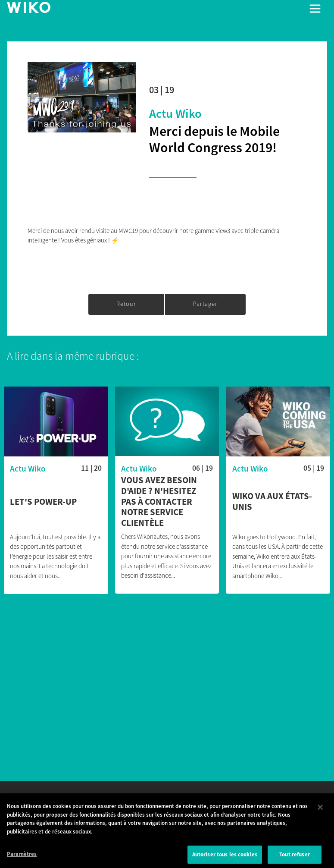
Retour (126, 304)
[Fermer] (320, 811)
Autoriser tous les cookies (225, 859)
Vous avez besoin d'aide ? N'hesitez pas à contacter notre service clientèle (159, 502)
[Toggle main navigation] (315, 9)
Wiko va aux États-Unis (272, 502)
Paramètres (22, 858)
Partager (205, 304)
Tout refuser (295, 859)
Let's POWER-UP (43, 502)
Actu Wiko (175, 113)
